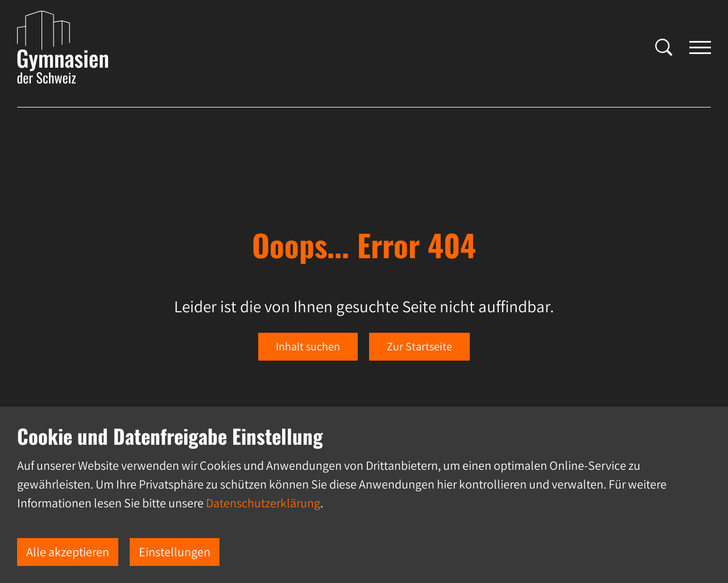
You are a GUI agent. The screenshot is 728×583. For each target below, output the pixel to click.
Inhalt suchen (308, 346)
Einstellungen (175, 552)
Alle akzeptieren (68, 552)
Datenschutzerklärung (263, 503)
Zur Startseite (419, 346)
